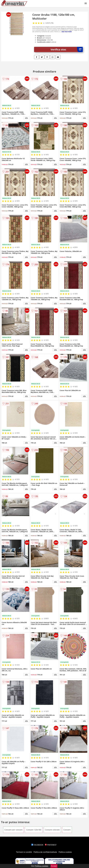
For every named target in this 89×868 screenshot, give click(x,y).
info (26, 118)
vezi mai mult (67, 32)
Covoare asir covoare (13, 830)
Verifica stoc (67, 49)
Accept (54, 866)
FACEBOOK (37, 845)
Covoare (67, 830)
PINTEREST (51, 845)
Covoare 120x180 (34, 830)
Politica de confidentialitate (45, 852)
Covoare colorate (52, 830)
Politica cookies (65, 852)
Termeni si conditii (24, 852)
